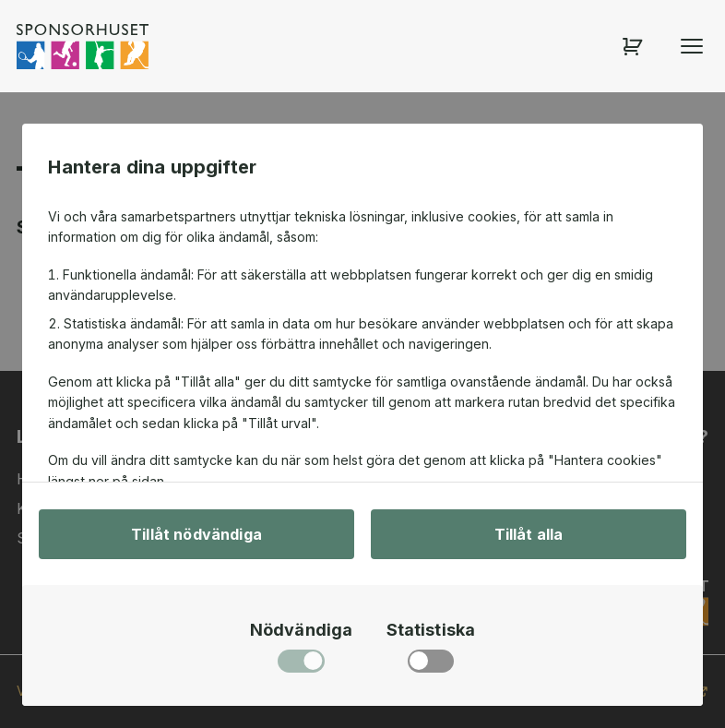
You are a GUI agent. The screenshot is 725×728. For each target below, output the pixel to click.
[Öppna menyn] (692, 46)
